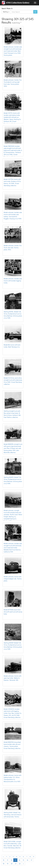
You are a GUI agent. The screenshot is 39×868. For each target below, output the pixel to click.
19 (8, 864)
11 (7, 860)
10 (4, 860)
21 (16, 864)
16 (27, 860)
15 (23, 860)
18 (4, 864)
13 (15, 860)
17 (31, 860)
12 (11, 860)
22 (20, 864)
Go (35, 12)
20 (12, 864)
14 (19, 860)
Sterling (6, 12)
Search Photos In (7, 8)
